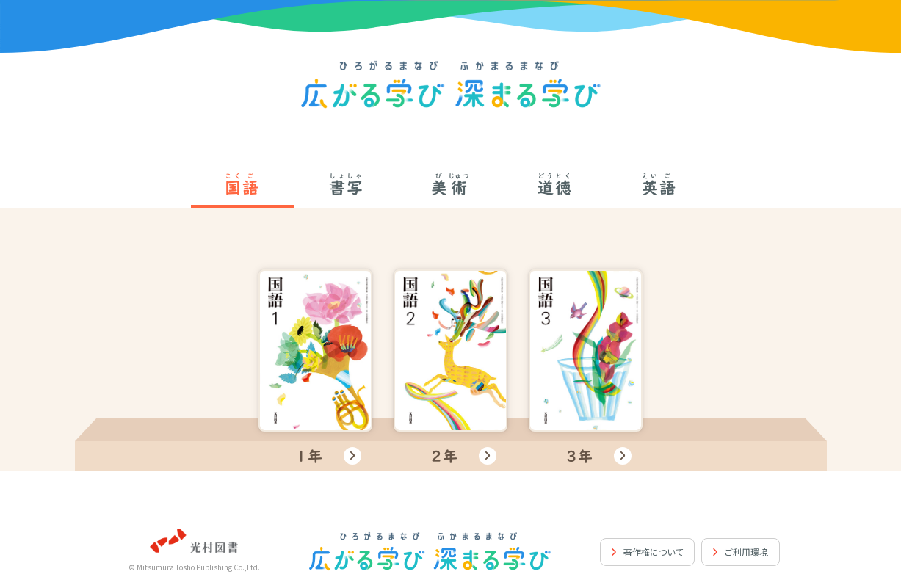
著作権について (653, 552)
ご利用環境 (746, 552)
